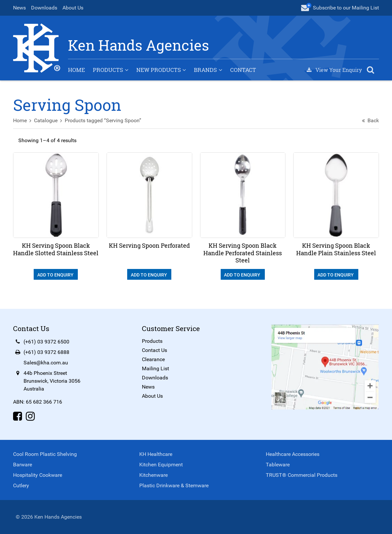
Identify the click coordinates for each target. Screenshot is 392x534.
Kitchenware (153, 475)
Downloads (44, 8)
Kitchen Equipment (161, 465)
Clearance (153, 359)
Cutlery (21, 485)
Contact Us (154, 350)
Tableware (278, 465)
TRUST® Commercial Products (302, 475)
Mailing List (155, 368)
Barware (23, 465)
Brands (205, 70)
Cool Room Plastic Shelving (45, 454)
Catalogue (46, 120)
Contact (243, 70)
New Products (159, 70)
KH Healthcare (156, 454)
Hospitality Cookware (38, 475)
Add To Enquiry (56, 275)
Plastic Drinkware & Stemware (174, 485)
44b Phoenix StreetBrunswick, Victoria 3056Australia (52, 381)
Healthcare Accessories (293, 454)
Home (77, 70)
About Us (73, 8)
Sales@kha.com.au (46, 363)
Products (108, 70)
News (19, 8)
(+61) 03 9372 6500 (46, 342)
